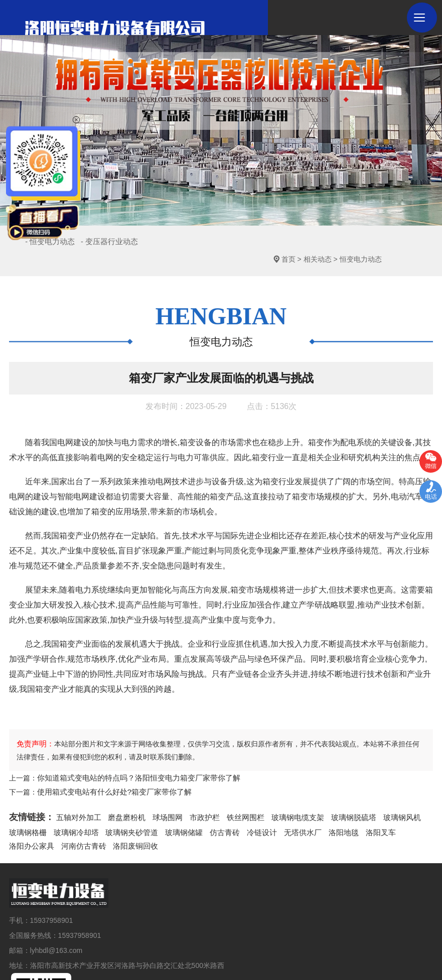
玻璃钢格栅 (27, 812)
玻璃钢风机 (382, 798)
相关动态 (347, 242)
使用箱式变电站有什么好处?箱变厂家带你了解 (109, 773)
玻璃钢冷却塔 (72, 812)
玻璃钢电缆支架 (284, 798)
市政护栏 (196, 798)
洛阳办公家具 (402, 812)
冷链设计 (247, 812)
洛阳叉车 (360, 812)
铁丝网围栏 (235, 798)
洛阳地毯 (325, 812)
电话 (431, 497)
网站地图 (289, 956)
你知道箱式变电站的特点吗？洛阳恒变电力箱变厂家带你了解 (132, 760)
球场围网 (161, 798)
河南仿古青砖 (30, 824)
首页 (318, 242)
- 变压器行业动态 (131, 242)
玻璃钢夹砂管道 (124, 812)
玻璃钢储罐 (174, 812)
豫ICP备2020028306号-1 (234, 956)
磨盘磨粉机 (122, 798)
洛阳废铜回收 (79, 824)
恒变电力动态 (390, 242)
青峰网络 (354, 956)
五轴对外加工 (77, 798)
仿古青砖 (212, 812)
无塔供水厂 (286, 812)
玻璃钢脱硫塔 (337, 798)
